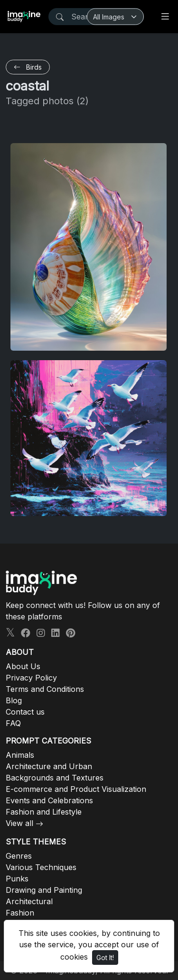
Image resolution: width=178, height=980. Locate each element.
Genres (19, 856)
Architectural (29, 901)
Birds (28, 67)
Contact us (25, 712)
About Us (23, 666)
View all (19, 823)
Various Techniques (41, 867)
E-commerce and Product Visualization (76, 789)
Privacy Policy (31, 678)
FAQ (13, 723)
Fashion (20, 913)
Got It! (105, 957)
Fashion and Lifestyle (44, 812)
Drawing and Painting (44, 890)
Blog (14, 700)
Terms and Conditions (45, 689)
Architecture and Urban (49, 766)
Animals (20, 755)
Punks (17, 879)
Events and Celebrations (49, 800)
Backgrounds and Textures (55, 778)
